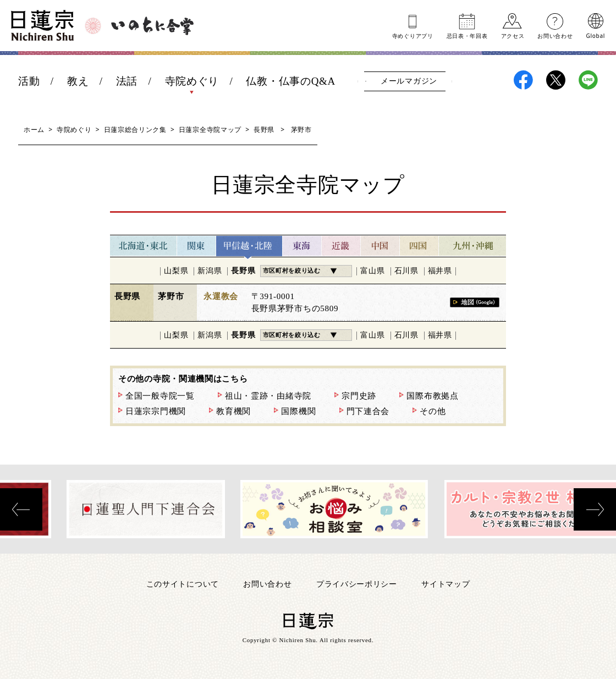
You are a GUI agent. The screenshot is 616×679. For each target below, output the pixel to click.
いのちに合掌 (152, 26)
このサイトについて (183, 584)
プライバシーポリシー (357, 584)
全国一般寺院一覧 (160, 396)
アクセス (513, 35)
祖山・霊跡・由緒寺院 (268, 396)
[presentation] (21, 509)
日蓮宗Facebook (523, 80)
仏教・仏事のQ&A (291, 81)
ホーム (34, 129)
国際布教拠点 (432, 396)
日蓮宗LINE (588, 80)
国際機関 (298, 411)
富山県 (372, 271)
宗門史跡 (359, 396)
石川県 (406, 271)
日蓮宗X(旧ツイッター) (556, 80)
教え (78, 81)
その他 (433, 411)
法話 (127, 81)
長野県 (264, 129)
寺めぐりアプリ (413, 35)
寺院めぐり (192, 81)
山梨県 (176, 271)
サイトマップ (446, 584)
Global (596, 35)
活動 (29, 81)
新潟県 (210, 271)
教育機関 (233, 411)
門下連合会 (368, 411)
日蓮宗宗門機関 (156, 411)
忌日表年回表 (467, 35)
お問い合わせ (555, 35)
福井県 (440, 271)
